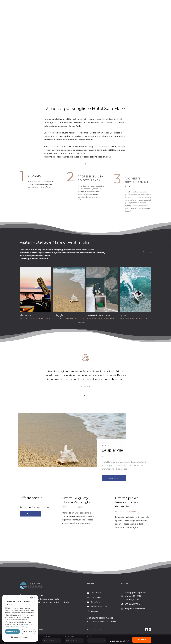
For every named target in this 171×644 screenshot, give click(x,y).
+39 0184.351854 (136, 5)
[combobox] (31, 598)
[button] (20, 637)
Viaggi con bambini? (119, 641)
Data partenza (70, 636)
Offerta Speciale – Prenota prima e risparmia (128, 511)
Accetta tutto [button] (12, 631)
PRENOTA (142, 640)
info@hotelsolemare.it (135, 609)
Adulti (89, 636)
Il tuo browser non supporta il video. (85, 48)
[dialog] (20, 618)
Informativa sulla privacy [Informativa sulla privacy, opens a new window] (19, 627)
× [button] (35, 598)
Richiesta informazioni (138, 8)
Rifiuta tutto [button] (28, 631)
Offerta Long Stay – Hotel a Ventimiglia (76, 509)
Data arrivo (46, 636)
